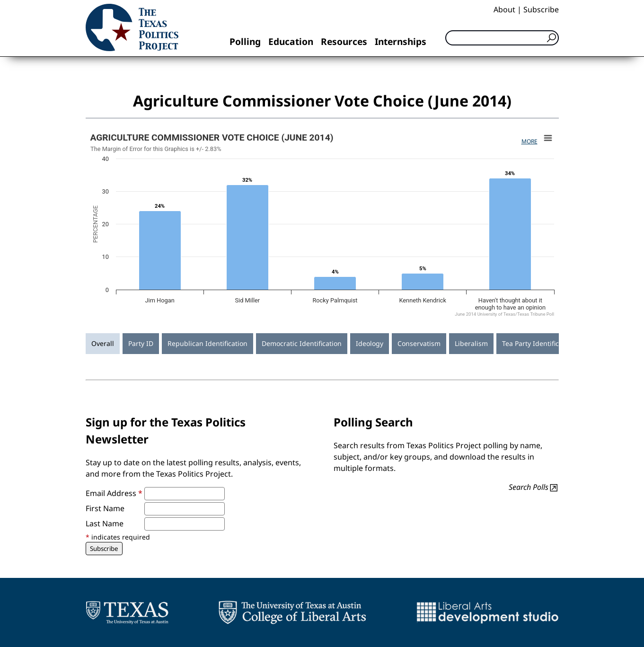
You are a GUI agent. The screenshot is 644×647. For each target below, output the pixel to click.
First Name (105, 508)
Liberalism (471, 343)
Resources (344, 41)
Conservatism (419, 343)
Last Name (105, 523)
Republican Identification (207, 343)
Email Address (114, 493)
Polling (245, 41)
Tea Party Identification (538, 343)
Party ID (141, 343)
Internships (401, 41)
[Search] (502, 38)
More (529, 141)
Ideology (370, 343)
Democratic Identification (302, 343)
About (504, 9)
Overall (103, 343)
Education (291, 41)
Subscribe (541, 9)
